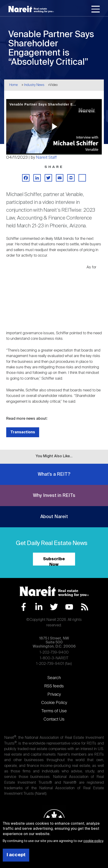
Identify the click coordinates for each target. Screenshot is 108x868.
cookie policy (93, 841)
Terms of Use (54, 711)
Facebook (24, 607)
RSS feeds (54, 686)
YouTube (69, 607)
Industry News (34, 85)
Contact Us (54, 719)
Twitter (54, 607)
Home (13, 85)
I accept (16, 855)
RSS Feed (85, 607)
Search (54, 678)
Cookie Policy (54, 703)
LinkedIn (39, 607)
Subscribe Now (54, 561)
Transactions (23, 432)
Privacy (54, 695)
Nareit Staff (46, 158)
